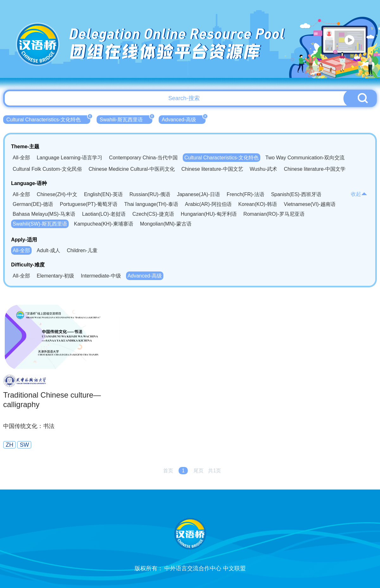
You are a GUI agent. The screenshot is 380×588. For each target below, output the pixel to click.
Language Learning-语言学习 (70, 158)
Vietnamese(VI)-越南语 (310, 204)
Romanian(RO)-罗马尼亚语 (274, 214)
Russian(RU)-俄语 (150, 194)
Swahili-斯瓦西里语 (126, 119)
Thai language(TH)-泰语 (151, 204)
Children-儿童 (82, 250)
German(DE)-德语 (33, 204)
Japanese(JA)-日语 (199, 194)
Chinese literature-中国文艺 (212, 169)
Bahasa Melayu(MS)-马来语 (44, 214)
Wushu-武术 (264, 169)
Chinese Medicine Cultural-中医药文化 (132, 169)
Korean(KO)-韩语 (258, 204)
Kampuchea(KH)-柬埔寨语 (104, 224)
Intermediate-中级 (101, 276)
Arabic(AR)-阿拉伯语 (208, 204)
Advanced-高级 (184, 119)
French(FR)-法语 (246, 194)
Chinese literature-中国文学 (315, 169)
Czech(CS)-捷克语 (153, 214)
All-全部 (21, 158)
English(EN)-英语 (103, 194)
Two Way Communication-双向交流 (305, 158)
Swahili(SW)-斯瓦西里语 (40, 224)
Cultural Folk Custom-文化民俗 (47, 169)
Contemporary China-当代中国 (143, 158)
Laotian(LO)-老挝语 (104, 214)
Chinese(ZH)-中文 (57, 194)
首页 (168, 471)
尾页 (199, 471)
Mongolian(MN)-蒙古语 (166, 224)
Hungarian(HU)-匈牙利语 (209, 214)
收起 (359, 194)
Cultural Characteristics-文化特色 (48, 119)
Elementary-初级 (55, 276)
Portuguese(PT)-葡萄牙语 (89, 204)
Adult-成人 (48, 250)
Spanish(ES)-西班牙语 (296, 194)
